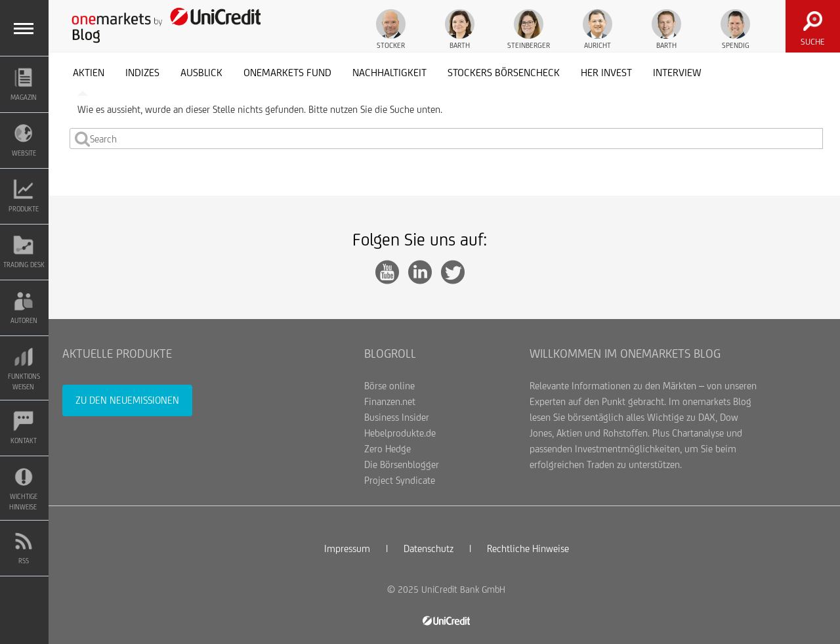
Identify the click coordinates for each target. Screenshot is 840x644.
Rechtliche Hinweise (528, 548)
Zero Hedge (388, 449)
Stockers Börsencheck (504, 73)
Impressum (347, 548)
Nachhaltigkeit (389, 73)
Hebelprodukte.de (400, 433)
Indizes (142, 73)
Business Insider (397, 417)
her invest (606, 73)
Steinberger (529, 29)
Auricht (598, 29)
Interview (677, 73)
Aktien (89, 73)
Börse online (389, 386)
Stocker (391, 29)
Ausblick (201, 73)
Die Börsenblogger (402, 464)
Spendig (735, 29)
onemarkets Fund (287, 73)
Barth (460, 29)
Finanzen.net (390, 401)
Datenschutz (429, 548)
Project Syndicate (400, 480)
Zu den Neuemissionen (127, 400)
